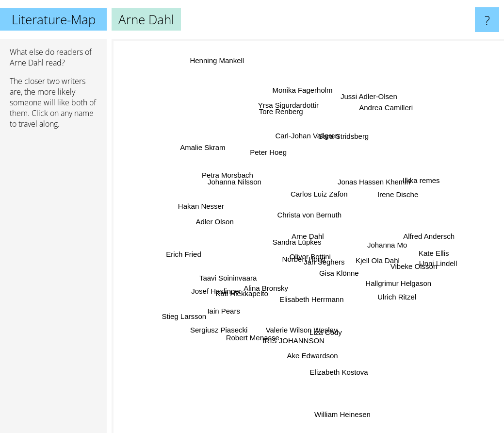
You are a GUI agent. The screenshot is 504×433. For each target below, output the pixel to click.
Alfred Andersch (420, 239)
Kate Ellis (409, 246)
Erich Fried (206, 248)
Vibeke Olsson (399, 271)
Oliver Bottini (311, 267)
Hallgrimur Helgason (391, 284)
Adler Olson (229, 224)
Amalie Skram (219, 165)
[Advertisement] (53, 285)
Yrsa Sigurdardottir (288, 119)
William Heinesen (336, 402)
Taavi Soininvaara (238, 269)
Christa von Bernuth (309, 213)
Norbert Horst (297, 257)
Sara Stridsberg (334, 152)
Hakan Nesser (175, 212)
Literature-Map (54, 19)
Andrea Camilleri (412, 91)
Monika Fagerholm (299, 110)
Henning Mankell (212, 49)
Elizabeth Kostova (337, 352)
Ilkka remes (402, 192)
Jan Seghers (341, 261)
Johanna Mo (373, 244)
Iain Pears (234, 297)
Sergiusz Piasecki (230, 319)
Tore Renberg (285, 131)
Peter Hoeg (258, 153)
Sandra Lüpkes (292, 239)
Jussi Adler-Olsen (375, 103)
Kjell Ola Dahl (375, 260)
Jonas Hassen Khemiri (363, 192)
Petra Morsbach (236, 187)
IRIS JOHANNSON (296, 322)
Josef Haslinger (226, 285)
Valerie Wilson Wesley (302, 314)
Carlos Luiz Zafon (324, 176)
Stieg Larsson (188, 325)
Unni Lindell (430, 263)
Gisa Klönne (348, 279)
